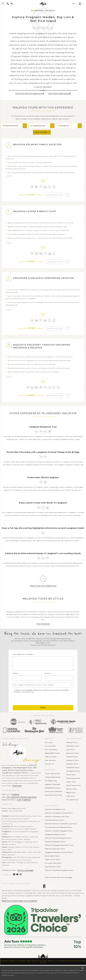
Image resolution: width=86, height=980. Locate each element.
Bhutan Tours (72, 792)
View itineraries (43, 627)
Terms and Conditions (54, 795)
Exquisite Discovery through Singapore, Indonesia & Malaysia (44, 349)
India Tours (71, 799)
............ (48, 877)
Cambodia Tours (73, 749)
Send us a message (25, 873)
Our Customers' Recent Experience (22, 800)
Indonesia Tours (72, 763)
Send (43, 711)
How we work (50, 763)
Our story (49, 745)
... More (9, 176)
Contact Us (49, 767)
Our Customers (51, 753)
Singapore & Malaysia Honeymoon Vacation (46, 280)
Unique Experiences (53, 780)
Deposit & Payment (53, 787)
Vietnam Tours (72, 745)
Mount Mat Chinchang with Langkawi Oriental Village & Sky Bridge (43, 455)
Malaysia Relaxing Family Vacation (39, 144)
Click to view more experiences (43, 589)
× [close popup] (83, 968)
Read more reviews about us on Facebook (19, 904)
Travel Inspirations (52, 777)
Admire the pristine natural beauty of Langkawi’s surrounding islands (43, 556)
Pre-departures (51, 784)
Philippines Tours (73, 774)
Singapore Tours (73, 771)
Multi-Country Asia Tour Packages (59, 881)
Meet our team (51, 760)
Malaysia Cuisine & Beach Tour (36, 212)
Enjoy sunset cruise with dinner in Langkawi (43, 506)
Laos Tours (70, 753)
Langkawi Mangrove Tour (43, 430)
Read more (17, 789)
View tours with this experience (30, 93)
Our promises (50, 749)
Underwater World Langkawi (43, 481)
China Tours (71, 778)
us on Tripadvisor (24, 803)
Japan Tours (71, 785)
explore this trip (55, 195)
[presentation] (31, 702)
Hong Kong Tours (73, 781)
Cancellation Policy (53, 791)
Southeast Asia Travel (53, 798)
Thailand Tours (72, 760)
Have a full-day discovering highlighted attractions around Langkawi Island (43, 531)
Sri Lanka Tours (72, 803)
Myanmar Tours (73, 756)
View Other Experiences (60, 93)
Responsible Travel (52, 756)
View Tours (42, 132)
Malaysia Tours (72, 767)
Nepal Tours (71, 796)
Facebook (15, 798)
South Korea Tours (74, 788)
